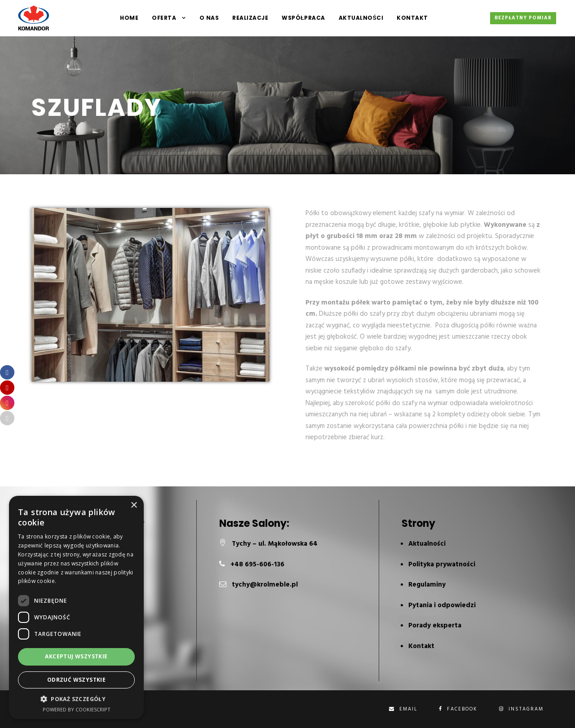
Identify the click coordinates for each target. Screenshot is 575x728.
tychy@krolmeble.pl (265, 585)
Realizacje (250, 18)
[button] (76, 699)
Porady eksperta (435, 626)
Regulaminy (427, 585)
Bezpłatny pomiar (523, 18)
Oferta (164, 18)
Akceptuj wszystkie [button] (76, 656)
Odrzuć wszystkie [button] (76, 680)
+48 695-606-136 (257, 565)
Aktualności (361, 18)
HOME (129, 18)
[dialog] (76, 607)
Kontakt (412, 18)
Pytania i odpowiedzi (442, 605)
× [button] (134, 505)
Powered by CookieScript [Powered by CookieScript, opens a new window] (77, 709)
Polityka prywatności (442, 565)
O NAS (209, 18)
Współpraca (303, 18)
